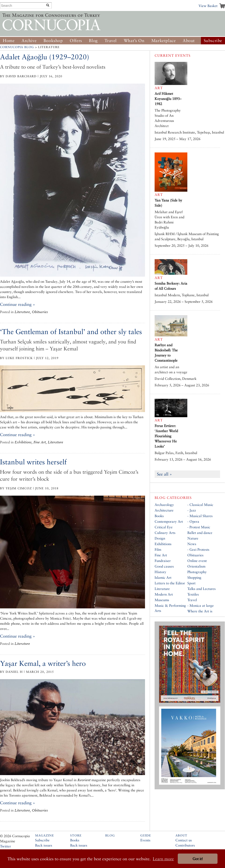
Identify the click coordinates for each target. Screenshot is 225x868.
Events (145, 840)
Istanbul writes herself (33, 462)
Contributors (185, 845)
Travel (111, 41)
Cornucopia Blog (17, 47)
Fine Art (161, 555)
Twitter (5, 846)
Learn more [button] (163, 859)
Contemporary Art (169, 521)
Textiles (193, 594)
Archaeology (164, 505)
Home (9, 41)
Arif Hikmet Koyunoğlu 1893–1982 (168, 99)
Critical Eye (164, 527)
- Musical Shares (200, 516)
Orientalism (196, 566)
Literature (162, 589)
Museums (162, 600)
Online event (197, 561)
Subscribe (213, 41)
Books (159, 516)
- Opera (193, 521)
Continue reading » (18, 304)
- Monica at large (201, 605)
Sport (191, 583)
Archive (29, 41)
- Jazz (192, 510)
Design (160, 538)
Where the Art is (200, 611)
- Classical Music (200, 505)
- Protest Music (199, 527)
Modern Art (164, 594)
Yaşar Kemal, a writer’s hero (43, 663)
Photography (197, 572)
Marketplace (164, 41)
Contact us (184, 840)
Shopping (194, 577)
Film (158, 549)
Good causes (164, 566)
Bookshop (53, 41)
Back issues (44, 845)
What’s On (134, 41)
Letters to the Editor (170, 583)
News (192, 544)
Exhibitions (163, 544)
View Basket (208, 6)
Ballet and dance (200, 533)
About (189, 41)
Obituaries (195, 555)
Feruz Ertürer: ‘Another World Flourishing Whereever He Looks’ (166, 436)
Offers (76, 41)
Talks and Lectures (201, 589)
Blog (93, 41)
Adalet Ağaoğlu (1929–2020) (45, 57)
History (160, 572)
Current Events (173, 55)
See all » (164, 474)
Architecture (164, 510)
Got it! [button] (198, 859)
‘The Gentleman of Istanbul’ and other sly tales (71, 332)
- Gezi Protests (198, 549)
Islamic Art (163, 577)
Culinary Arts (165, 533)
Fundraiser (163, 561)
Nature (193, 538)
